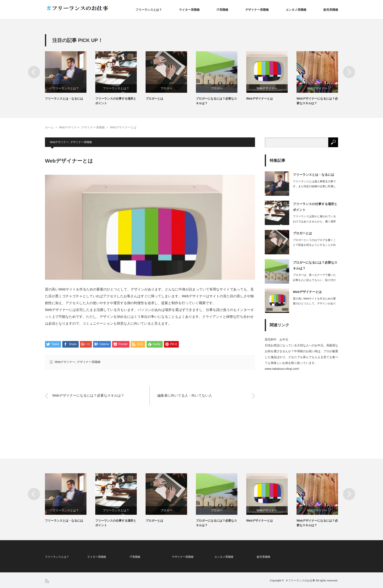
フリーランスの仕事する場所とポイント (116, 101)
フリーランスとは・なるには (64, 99)
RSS (47, 581)
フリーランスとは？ (149, 10)
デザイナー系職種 (257, 10)
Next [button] (349, 72)
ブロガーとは (154, 99)
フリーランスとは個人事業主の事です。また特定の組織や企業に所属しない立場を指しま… (314, 186)
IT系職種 (222, 10)
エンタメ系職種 (296, 10)
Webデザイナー (267, 88)
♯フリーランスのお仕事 (300, 580)
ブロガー (166, 88)
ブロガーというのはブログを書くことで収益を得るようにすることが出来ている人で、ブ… (314, 245)
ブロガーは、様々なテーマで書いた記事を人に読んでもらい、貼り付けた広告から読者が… (314, 280)
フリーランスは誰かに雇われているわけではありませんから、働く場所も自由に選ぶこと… (314, 221)
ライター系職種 (189, 10)
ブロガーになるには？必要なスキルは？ (216, 101)
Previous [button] (34, 72)
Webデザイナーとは (260, 99)
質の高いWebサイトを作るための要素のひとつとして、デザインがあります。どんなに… (314, 304)
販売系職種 (331, 10)
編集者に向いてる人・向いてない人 (185, 396)
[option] (70, 76)
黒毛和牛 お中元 (277, 340)
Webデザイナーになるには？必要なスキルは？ (317, 101)
